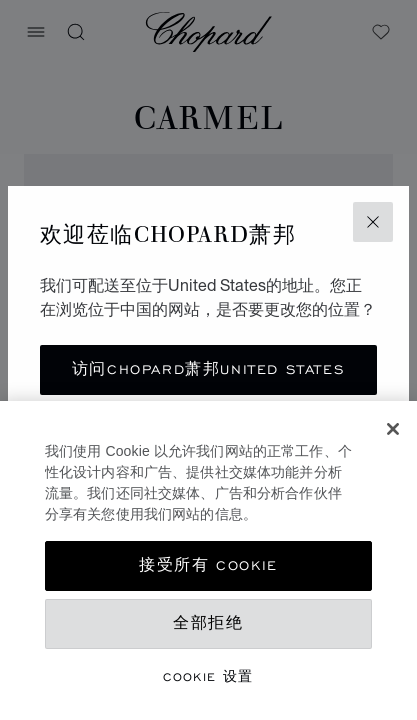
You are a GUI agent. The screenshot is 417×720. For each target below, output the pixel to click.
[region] (208, 560)
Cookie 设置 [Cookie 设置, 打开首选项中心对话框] (208, 676)
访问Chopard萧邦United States (208, 369)
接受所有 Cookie (208, 565)
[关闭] (393, 429)
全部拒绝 (208, 623)
